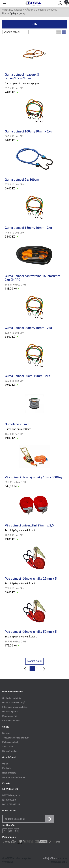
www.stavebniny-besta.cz (14, 777)
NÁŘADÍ (29, 10)
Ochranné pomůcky (46, 10)
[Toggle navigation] (4, 3)
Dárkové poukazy (10, 751)
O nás (5, 764)
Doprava (6, 733)
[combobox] (15, 32)
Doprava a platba (10, 712)
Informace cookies (11, 721)
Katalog (18, 10)
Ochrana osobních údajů (14, 703)
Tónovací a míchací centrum (16, 738)
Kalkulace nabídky (11, 742)
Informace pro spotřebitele (15, 707)
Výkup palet (8, 747)
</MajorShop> (50, 858)
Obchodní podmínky (12, 698)
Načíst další (34, 661)
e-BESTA (7, 10)
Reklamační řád (10, 716)
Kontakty (6, 768)
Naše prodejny (9, 773)
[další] (44, 669)
